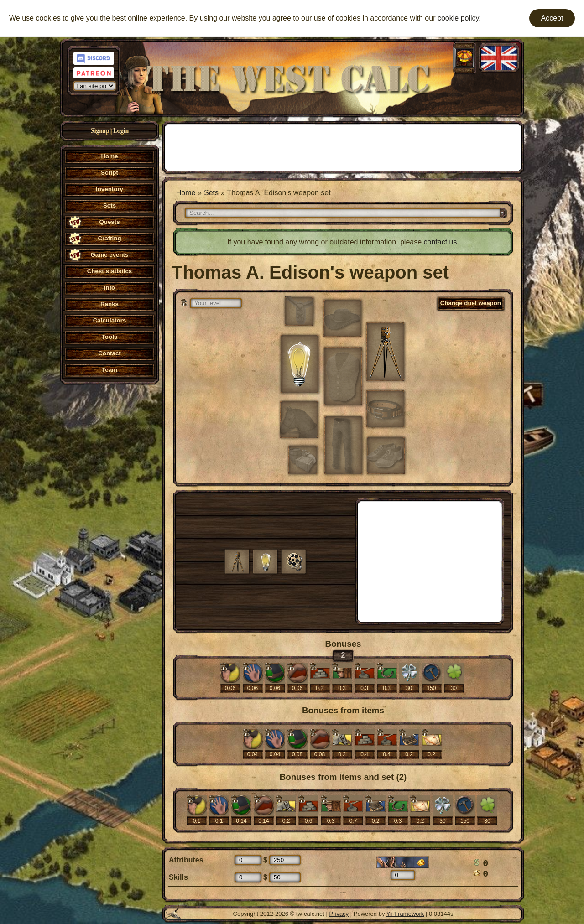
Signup (100, 131)
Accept (552, 18)
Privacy (339, 914)
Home (186, 193)
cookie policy (458, 18)
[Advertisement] (343, 146)
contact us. (441, 242)
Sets (211, 193)
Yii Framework (405, 914)
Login (121, 131)
